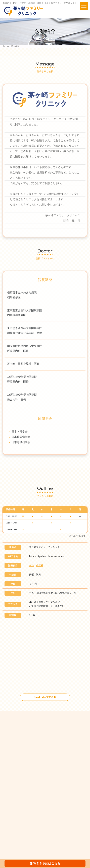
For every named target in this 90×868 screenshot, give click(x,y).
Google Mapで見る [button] (45, 697)
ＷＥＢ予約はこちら (45, 863)
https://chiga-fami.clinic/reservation (46, 556)
